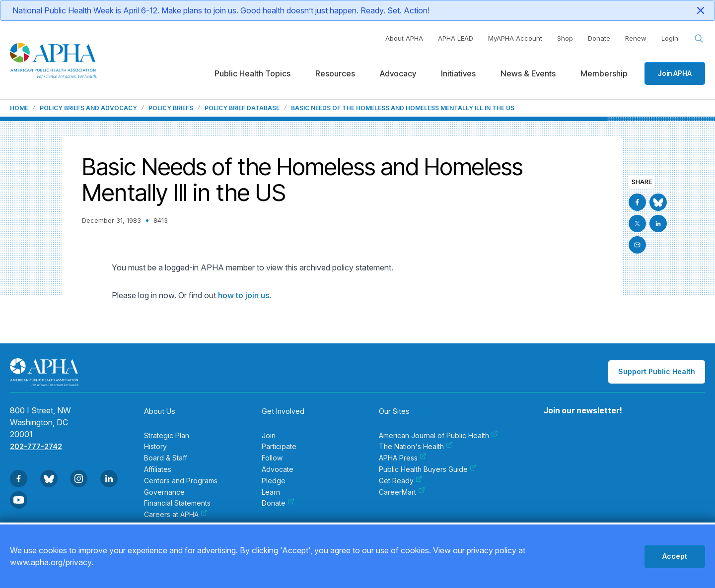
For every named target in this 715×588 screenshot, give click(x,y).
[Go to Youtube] (19, 500)
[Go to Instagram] (79, 479)
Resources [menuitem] (335, 73)
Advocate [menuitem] (278, 469)
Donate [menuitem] (278, 503)
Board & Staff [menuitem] (166, 458)
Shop (565, 38)
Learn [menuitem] (271, 492)
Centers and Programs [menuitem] (181, 481)
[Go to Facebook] (637, 202)
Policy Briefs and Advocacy (88, 108)
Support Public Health (657, 371)
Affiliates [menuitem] (158, 469)
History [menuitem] (155, 447)
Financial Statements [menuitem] (177, 503)
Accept (675, 556)
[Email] (637, 245)
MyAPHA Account (515, 38)
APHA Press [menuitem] (403, 458)
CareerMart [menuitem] (402, 492)
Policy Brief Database (242, 108)
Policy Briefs (171, 108)
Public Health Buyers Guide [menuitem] (428, 469)
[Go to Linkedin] (658, 224)
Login (670, 38)
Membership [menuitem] (604, 73)
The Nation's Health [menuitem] (416, 447)
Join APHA (675, 73)
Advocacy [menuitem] (398, 73)
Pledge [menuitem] (274, 481)
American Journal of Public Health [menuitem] (438, 436)
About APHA (404, 38)
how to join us (244, 295)
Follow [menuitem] (272, 458)
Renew (636, 38)
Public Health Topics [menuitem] (252, 73)
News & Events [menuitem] (528, 73)
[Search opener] (699, 39)
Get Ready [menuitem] (401, 481)
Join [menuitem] (269, 436)
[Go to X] (637, 224)
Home (19, 108)
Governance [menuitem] (164, 492)
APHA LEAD (456, 38)
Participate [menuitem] (279, 447)
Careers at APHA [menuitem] (176, 515)
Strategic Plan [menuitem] (167, 436)
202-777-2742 (36, 446)
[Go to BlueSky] (658, 202)
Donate (599, 38)
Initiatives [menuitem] (458, 73)
